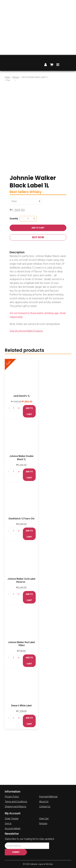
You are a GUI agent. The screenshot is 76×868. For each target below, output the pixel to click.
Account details (13, 828)
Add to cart (38, 228)
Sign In (8, 823)
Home (7, 77)
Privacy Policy (12, 797)
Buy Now (38, 237)
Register (43, 823)
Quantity (14, 219)
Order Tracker (12, 818)
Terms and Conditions (16, 802)
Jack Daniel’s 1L (21, 396)
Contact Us (45, 806)
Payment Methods (48, 797)
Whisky (16, 77)
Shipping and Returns (16, 806)
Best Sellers (19, 192)
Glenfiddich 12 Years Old (21, 519)
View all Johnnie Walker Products (26, 331)
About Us (44, 802)
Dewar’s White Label (21, 706)
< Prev (7, 80)
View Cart (44, 818)
